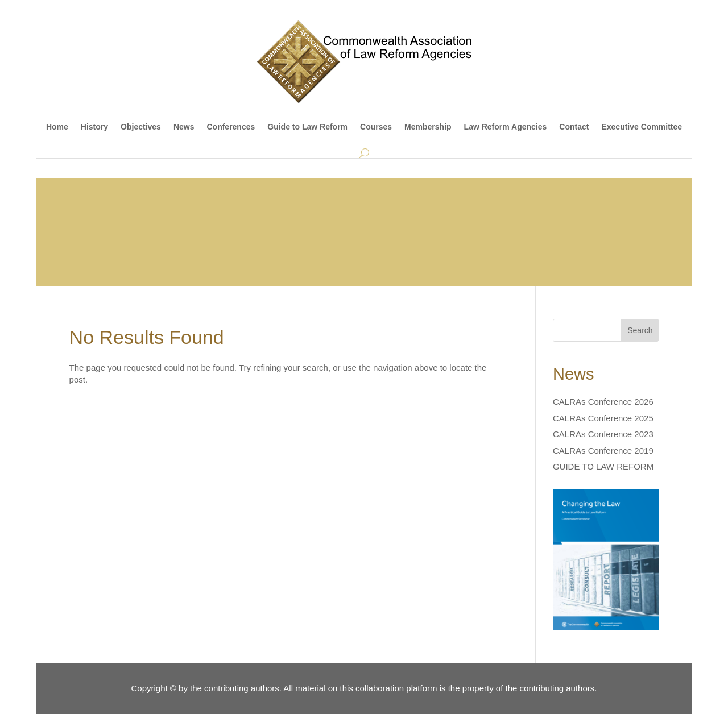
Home (57, 127)
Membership (428, 127)
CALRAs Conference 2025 (603, 418)
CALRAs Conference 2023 (603, 434)
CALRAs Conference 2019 (603, 451)
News (184, 127)
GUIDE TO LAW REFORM (603, 466)
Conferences (231, 127)
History (94, 127)
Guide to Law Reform (307, 127)
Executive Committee (642, 127)
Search (640, 330)
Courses (376, 127)
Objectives (141, 127)
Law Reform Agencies (506, 127)
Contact (574, 127)
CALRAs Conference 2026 (603, 402)
